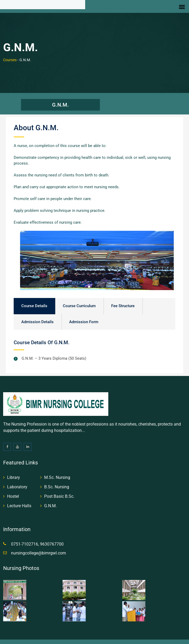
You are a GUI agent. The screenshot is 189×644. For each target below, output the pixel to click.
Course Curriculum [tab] (79, 301)
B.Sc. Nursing (57, 482)
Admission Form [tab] (84, 317)
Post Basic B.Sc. (59, 492)
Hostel (13, 492)
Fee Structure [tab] (123, 301)
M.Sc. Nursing (57, 473)
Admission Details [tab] (37, 317)
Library (14, 473)
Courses (10, 55)
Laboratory (17, 482)
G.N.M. (60, 100)
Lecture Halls (19, 501)
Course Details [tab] (34, 301)
